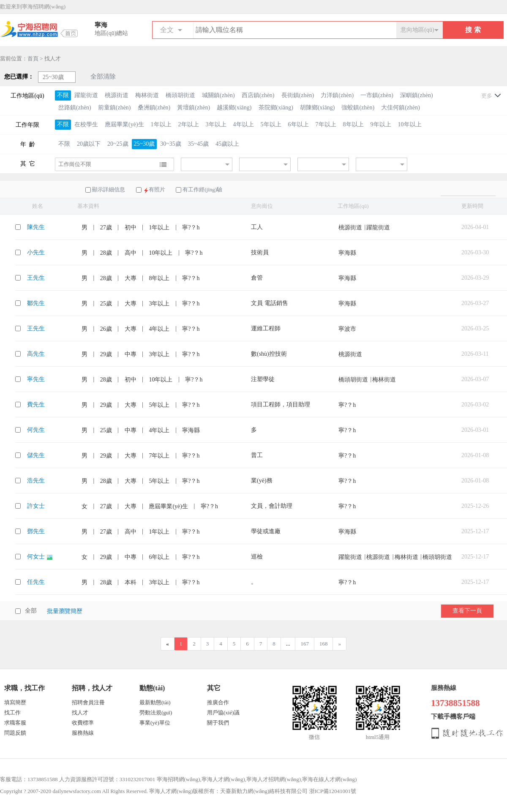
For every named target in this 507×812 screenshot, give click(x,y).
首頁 (33, 59)
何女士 (37, 557)
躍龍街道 (86, 95)
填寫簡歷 (15, 702)
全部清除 (103, 76)
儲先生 (36, 455)
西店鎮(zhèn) (258, 95)
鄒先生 (36, 303)
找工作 (12, 713)
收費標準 (83, 723)
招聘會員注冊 (88, 702)
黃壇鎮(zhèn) (194, 108)
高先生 (36, 354)
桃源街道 (117, 95)
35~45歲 (199, 144)
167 (305, 644)
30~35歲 (171, 144)
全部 (31, 611)
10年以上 (410, 124)
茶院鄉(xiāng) (276, 108)
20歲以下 (89, 144)
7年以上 (326, 124)
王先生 (36, 278)
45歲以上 (227, 144)
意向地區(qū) (417, 30)
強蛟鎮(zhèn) (358, 108)
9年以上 (381, 124)
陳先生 (36, 227)
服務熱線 (83, 733)
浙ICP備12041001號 (333, 791)
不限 (63, 95)
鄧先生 (36, 531)
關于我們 (218, 723)
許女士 (36, 506)
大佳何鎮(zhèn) (401, 108)
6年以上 (298, 124)
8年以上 (353, 124)
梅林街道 (147, 95)
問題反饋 (15, 733)
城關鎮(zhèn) (218, 95)
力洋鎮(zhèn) (337, 95)
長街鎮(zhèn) (298, 95)
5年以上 (271, 124)
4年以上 (244, 124)
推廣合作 (218, 702)
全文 (167, 30)
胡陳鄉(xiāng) (317, 108)
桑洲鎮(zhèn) (154, 108)
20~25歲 (118, 144)
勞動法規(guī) (156, 713)
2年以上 (189, 124)
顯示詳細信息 (109, 189)
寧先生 (36, 379)
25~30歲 (144, 144)
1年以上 (161, 124)
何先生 (36, 430)
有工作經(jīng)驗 (202, 189)
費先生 (36, 405)
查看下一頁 (467, 610)
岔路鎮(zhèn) (75, 108)
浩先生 (36, 481)
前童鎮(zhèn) (114, 108)
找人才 (80, 713)
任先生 (36, 582)
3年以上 (216, 124)
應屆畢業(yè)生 (124, 124)
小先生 (36, 252)
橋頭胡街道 (180, 95)
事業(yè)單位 (155, 723)
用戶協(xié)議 (223, 713)
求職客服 (15, 723)
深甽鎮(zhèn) (417, 95)
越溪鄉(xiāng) (234, 108)
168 (324, 644)
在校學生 (86, 124)
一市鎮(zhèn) (377, 95)
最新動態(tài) (155, 702)
